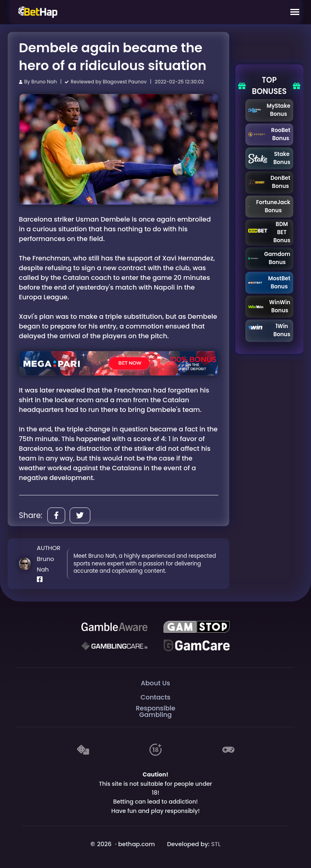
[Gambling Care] (114, 646)
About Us (155, 683)
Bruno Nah (44, 82)
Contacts (155, 697)
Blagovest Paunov (125, 82)
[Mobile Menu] (295, 12)
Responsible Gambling (155, 711)
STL (216, 844)
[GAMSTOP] (196, 627)
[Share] (56, 515)
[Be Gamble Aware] (114, 627)
